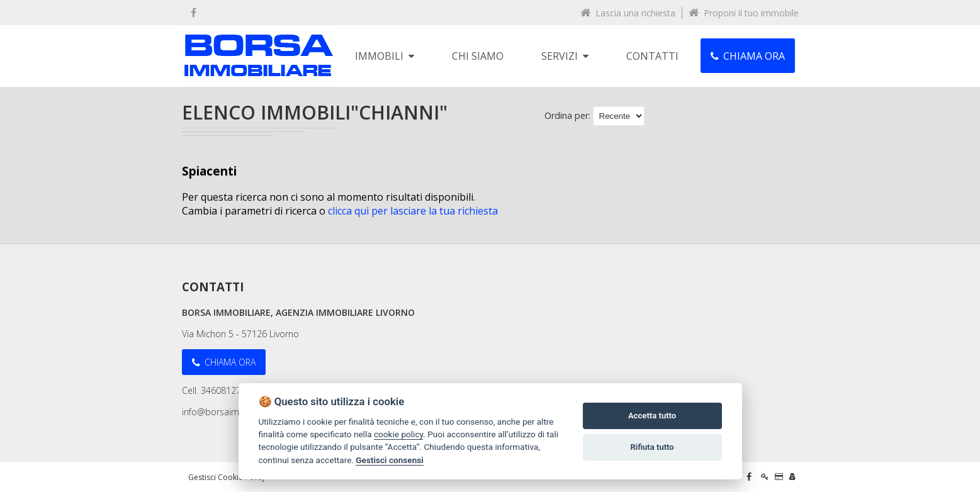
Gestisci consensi (389, 460)
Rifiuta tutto (652, 447)
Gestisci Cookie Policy (227, 477)
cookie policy (398, 434)
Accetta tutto (652, 416)
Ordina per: (567, 115)
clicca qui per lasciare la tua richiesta (413, 211)
